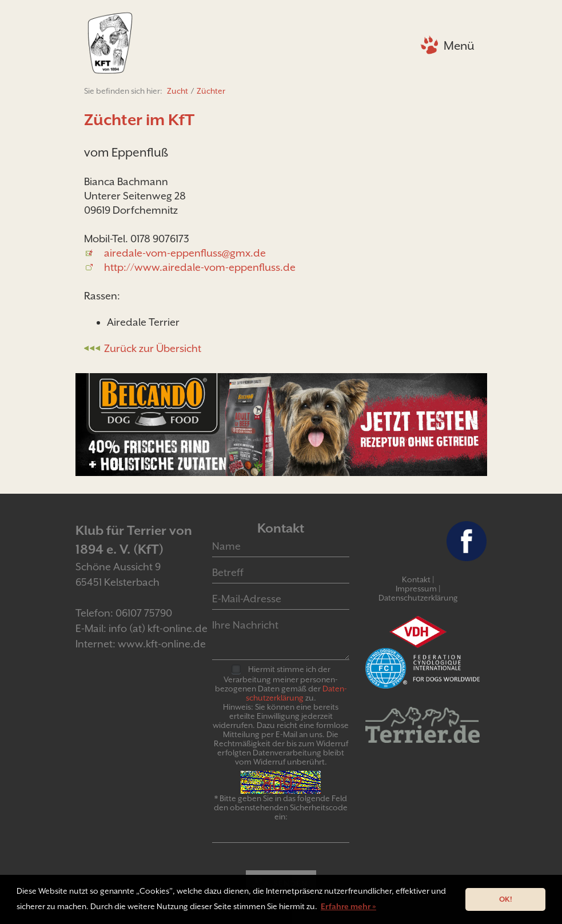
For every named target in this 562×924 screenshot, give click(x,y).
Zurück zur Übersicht (153, 348)
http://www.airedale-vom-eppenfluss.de (200, 267)
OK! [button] (506, 899)
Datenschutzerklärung (418, 598)
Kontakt (416, 579)
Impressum (416, 589)
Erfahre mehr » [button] (348, 906)
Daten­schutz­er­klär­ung (296, 693)
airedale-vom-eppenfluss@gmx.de (185, 253)
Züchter (211, 91)
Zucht (178, 91)
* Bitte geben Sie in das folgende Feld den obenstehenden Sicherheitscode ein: (281, 807)
